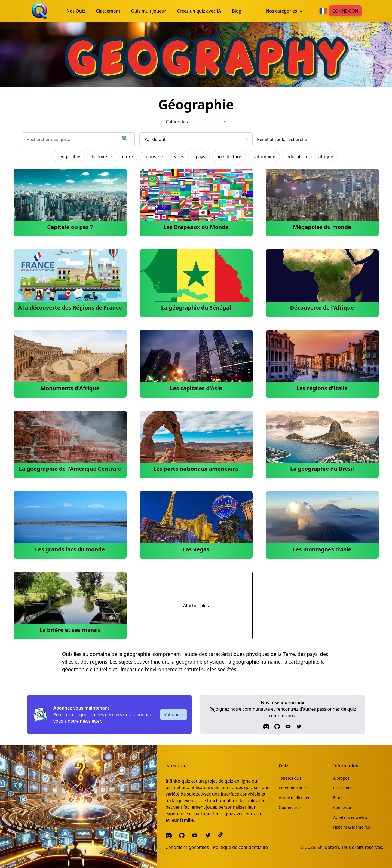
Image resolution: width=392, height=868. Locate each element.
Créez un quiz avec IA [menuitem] (199, 11)
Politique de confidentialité (241, 847)
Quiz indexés (290, 807)
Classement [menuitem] (108, 11)
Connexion (345, 11)
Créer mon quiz (293, 788)
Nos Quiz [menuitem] (76, 11)
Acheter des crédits (350, 817)
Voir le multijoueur (295, 798)
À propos (341, 778)
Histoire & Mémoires (352, 827)
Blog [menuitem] (237, 11)
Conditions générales (187, 847)
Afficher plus (196, 606)
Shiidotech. (329, 847)
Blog (337, 798)
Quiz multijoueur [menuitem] (149, 11)
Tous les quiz (290, 778)
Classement (344, 788)
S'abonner (174, 714)
